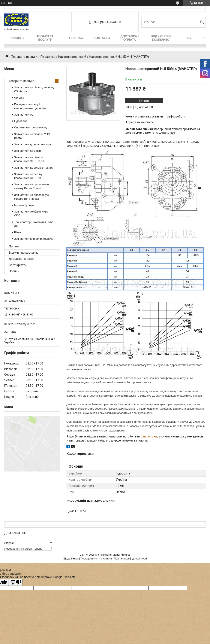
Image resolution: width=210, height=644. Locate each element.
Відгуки (9, 543)
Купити (144, 101)
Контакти (102, 38)
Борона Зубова (24, 205)
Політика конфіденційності (130, 559)
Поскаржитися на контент (96, 559)
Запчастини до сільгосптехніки (34, 168)
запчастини (149, 436)
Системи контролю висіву (31, 127)
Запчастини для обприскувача (34, 239)
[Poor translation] (16, 582)
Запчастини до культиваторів (33, 144)
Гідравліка (48, 57)
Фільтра (19, 98)
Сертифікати (18, 265)
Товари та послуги (45, 38)
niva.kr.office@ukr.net (22, 324)
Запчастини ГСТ (25, 115)
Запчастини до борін (27, 151)
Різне (18, 232)
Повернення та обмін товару (23, 549)
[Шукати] (202, 22)
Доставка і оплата (130, 38)
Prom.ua (126, 555)
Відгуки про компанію (161, 38)
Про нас (76, 38)
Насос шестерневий (72, 57)
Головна (17, 38)
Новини (14, 271)
